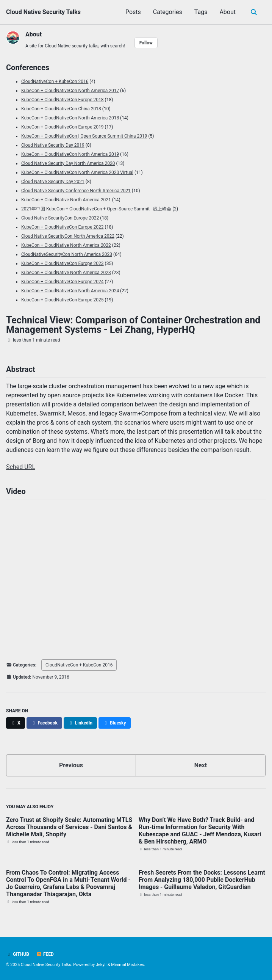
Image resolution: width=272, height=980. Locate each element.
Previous (71, 765)
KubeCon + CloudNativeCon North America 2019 (70, 154)
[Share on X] (16, 723)
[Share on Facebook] (44, 723)
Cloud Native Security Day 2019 (53, 145)
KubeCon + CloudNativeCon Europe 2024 (63, 282)
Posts (133, 12)
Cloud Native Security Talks (43, 12)
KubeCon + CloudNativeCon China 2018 (61, 109)
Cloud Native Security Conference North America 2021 (76, 191)
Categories (168, 12)
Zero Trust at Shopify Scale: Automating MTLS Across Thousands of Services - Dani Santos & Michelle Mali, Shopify (69, 827)
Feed (45, 954)
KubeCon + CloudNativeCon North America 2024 (70, 291)
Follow (146, 43)
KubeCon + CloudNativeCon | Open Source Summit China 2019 (84, 136)
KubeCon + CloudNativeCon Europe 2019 (63, 127)
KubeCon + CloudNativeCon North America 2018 (70, 118)
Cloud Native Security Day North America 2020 (68, 163)
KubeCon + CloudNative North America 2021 (66, 200)
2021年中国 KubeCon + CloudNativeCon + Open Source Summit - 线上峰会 (96, 209)
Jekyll (101, 965)
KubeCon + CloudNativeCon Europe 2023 (63, 263)
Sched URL (21, 467)
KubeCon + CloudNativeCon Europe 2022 (63, 227)
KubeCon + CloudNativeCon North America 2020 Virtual (77, 172)
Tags (201, 12)
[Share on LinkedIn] (80, 723)
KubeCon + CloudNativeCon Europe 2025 (63, 300)
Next (201, 765)
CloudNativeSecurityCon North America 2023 (67, 254)
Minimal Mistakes (127, 965)
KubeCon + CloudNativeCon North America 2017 (70, 91)
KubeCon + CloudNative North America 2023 (66, 273)
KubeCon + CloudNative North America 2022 (66, 245)
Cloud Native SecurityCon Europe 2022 (60, 218)
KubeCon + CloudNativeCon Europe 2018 (63, 100)
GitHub (18, 954)
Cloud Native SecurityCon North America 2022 (68, 236)
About (227, 12)
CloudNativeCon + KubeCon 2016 (55, 82)
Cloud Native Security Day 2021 (53, 182)
